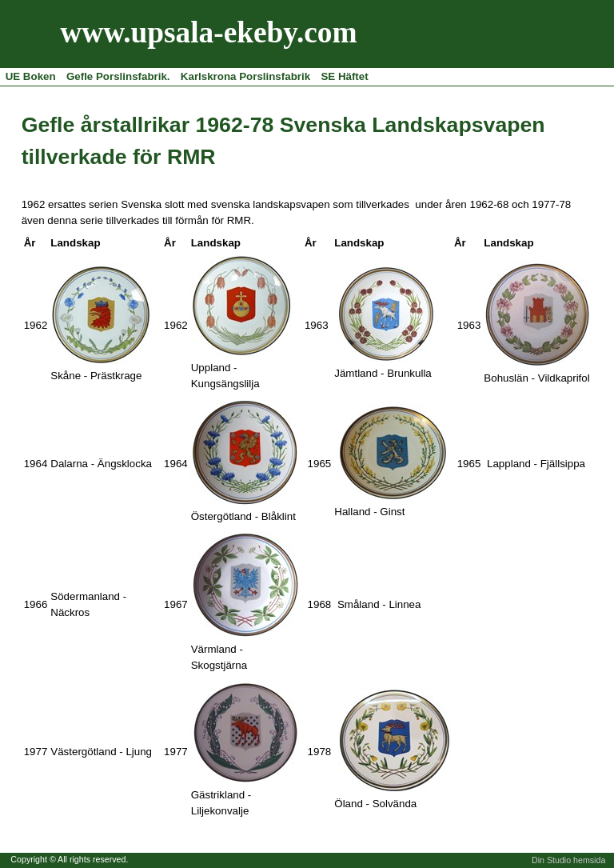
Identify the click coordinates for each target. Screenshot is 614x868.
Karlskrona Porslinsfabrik (245, 76)
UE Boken (31, 76)
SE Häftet (344, 76)
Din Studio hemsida (568, 860)
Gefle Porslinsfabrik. (118, 76)
